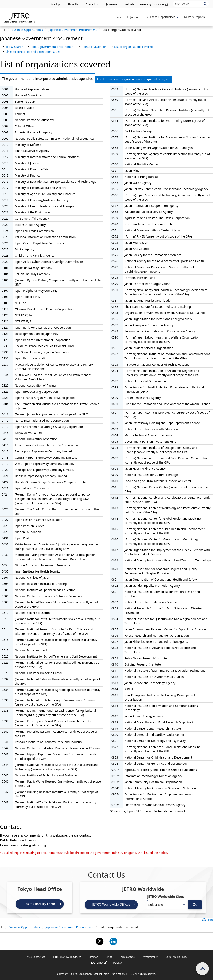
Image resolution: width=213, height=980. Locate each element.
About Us (73, 4)
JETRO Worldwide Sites (165, 897)
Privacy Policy (150, 957)
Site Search (173, 1)
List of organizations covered (133, 47)
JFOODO (117, 963)
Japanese (112, 4)
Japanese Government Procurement (73, 30)
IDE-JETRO (100, 963)
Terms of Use (127, 957)
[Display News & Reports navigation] (195, 17)
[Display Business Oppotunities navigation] (162, 17)
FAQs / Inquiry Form (40, 904)
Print (210, 920)
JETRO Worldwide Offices (111, 904)
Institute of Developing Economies (147, 4)
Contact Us (92, 4)
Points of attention (94, 47)
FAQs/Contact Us (35, 957)
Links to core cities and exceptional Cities (33, 52)
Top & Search (14, 47)
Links (109, 957)
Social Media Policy (176, 957)
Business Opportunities (27, 30)
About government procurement (52, 47)
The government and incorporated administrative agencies (46, 79)
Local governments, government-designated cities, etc (134, 79)
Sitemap (94, 957)
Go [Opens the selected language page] (195, 905)
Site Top (55, 4)
